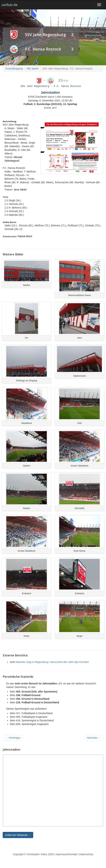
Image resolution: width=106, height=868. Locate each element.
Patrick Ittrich (25, 236)
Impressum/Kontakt (66, 854)
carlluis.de (10, 5)
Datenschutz (86, 854)
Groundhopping (14, 69)
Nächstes (94, 738)
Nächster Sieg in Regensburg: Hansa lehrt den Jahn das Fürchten (52, 662)
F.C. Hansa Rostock (43, 49)
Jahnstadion (50, 93)
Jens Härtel (20, 190)
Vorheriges (13, 738)
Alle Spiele (32, 69)
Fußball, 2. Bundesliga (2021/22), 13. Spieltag (50, 104)
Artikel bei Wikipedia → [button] (18, 835)
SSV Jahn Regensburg (45, 34)
